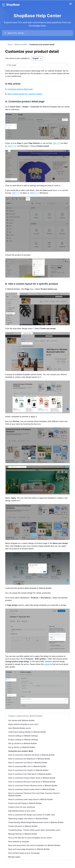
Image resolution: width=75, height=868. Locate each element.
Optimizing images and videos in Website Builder (28, 819)
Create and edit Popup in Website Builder (25, 803)
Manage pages (14, 857)
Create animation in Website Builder (23, 826)
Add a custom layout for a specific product (25, 94)
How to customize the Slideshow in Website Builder (29, 759)
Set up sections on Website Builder (23, 743)
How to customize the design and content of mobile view (32, 815)
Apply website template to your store (23, 724)
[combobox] (35, 65)
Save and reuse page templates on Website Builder (29, 849)
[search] (39, 33)
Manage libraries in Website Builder (23, 834)
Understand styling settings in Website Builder (27, 732)
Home (10, 44)
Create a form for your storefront (22, 807)
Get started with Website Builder (22, 720)
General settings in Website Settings (23, 736)
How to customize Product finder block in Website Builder (32, 778)
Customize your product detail (21, 751)
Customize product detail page (20, 89)
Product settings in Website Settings (23, 740)
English (37, 58)
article (47, 664)
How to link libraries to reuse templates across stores (30, 838)
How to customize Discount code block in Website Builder (32, 782)
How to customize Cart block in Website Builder (28, 763)
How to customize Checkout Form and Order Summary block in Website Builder (34, 794)
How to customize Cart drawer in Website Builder (28, 770)
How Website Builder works (19, 728)
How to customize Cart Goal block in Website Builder (30, 774)
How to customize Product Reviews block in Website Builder (33, 786)
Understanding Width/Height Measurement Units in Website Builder (36, 822)
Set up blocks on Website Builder (22, 747)
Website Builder (21, 44)
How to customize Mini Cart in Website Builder (27, 766)
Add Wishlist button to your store (22, 811)
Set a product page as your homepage (24, 853)
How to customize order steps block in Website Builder (31, 799)
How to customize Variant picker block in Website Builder (32, 789)
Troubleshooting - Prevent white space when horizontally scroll (34, 830)
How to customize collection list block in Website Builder (31, 755)
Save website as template (19, 841)
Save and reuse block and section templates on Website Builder (34, 845)
